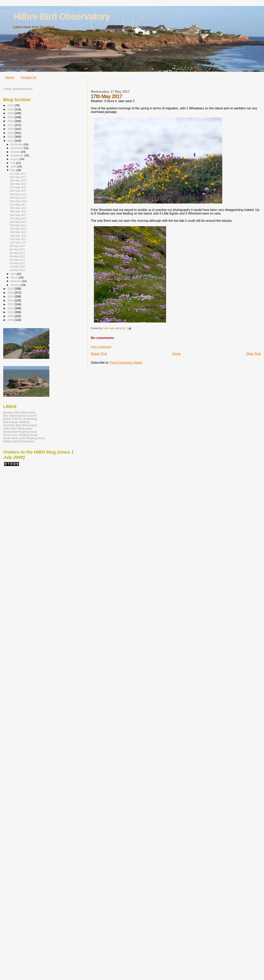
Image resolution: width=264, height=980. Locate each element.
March (15, 277)
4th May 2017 (17, 260)
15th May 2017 (18, 225)
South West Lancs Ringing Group (24, 438)
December (17, 144)
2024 (11, 113)
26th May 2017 (18, 191)
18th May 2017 (18, 215)
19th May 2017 (18, 212)
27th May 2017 (18, 187)
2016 (11, 289)
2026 (11, 105)
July (13, 163)
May (13, 170)
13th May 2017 (18, 232)
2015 (11, 293)
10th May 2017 (18, 243)
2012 (11, 304)
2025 (11, 109)
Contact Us (29, 77)
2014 (11, 296)
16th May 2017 (18, 222)
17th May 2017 (18, 219)
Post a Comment (101, 347)
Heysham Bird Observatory (20, 425)
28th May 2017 (18, 184)
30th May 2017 (18, 177)
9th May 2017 (17, 246)
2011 (11, 308)
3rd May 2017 (17, 263)
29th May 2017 (18, 181)
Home (10, 77)
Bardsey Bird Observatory (19, 412)
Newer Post (99, 354)
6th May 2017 (17, 253)
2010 (11, 312)
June (14, 166)
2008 (11, 320)
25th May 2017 (18, 194)
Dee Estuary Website (16, 422)
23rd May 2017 (18, 198)
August (15, 159)
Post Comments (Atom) (126, 363)
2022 (11, 121)
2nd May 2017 (18, 267)
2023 (11, 117)
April (13, 274)
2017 (11, 141)
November (17, 148)
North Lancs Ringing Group (20, 435)
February (16, 281)
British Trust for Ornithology (20, 419)
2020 (11, 129)
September (17, 155)
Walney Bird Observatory (19, 441)
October (16, 152)
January (16, 285)
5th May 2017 (17, 256)
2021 (11, 125)
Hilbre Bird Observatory (62, 16)
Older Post (254, 354)
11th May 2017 (18, 239)
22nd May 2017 (18, 201)
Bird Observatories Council (20, 416)
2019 (11, 133)
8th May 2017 (17, 249)
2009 (11, 316)
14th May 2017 (18, 229)
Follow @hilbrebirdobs (18, 89)
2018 (11, 137)
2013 (11, 300)
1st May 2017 (17, 270)
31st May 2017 (18, 174)
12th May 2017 (18, 236)
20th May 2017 (18, 208)
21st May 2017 (18, 205)
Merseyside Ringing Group (20, 432)
